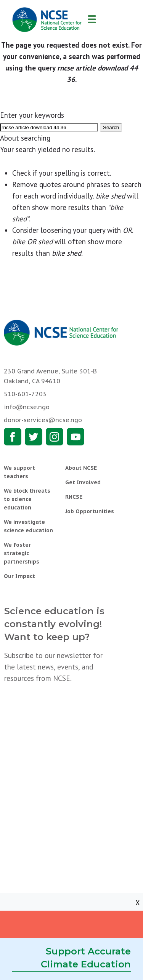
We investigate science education (28, 526)
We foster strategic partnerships (22, 553)
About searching (25, 138)
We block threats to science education (27, 499)
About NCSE (81, 468)
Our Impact (19, 576)
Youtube (76, 437)
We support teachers (19, 472)
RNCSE (74, 497)
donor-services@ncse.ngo (43, 420)
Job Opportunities (90, 511)
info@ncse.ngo (27, 407)
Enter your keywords (32, 115)
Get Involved (83, 482)
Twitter (34, 437)
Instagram (55, 437)
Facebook (13, 437)
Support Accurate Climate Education (86, 958)
